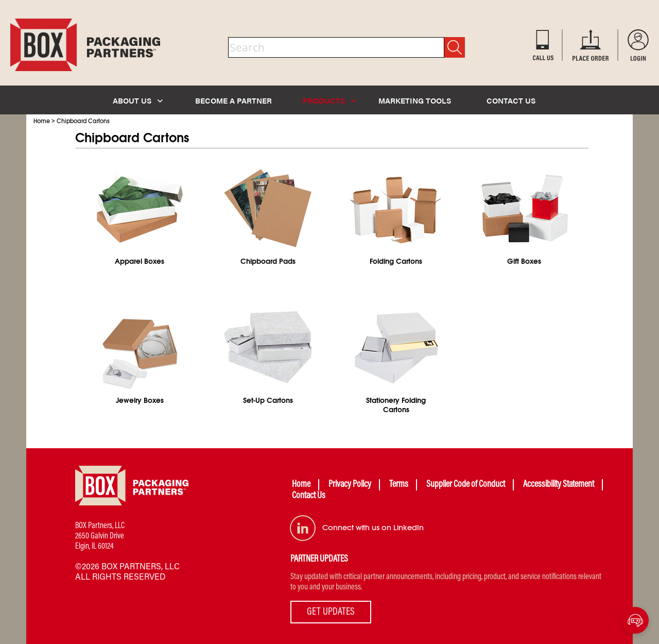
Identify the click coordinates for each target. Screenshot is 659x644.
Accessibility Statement (559, 485)
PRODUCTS (329, 100)
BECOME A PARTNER (233, 100)
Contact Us (309, 496)
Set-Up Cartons (268, 400)
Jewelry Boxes (140, 400)
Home (42, 121)
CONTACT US (511, 100)
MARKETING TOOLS (415, 100)
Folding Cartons (396, 261)
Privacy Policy (350, 485)
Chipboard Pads (268, 261)
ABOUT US (138, 100)
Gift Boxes (524, 261)
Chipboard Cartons (83, 121)
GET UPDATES (331, 612)
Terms (399, 485)
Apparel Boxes (140, 261)
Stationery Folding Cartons (396, 405)
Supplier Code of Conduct (466, 485)
